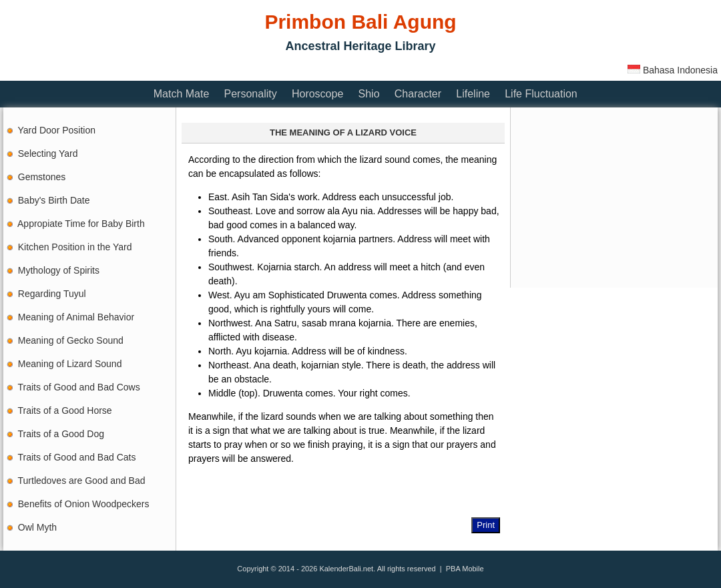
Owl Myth (37, 527)
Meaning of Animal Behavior (76, 317)
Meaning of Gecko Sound (71, 340)
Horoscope (317, 94)
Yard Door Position (57, 130)
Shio (369, 94)
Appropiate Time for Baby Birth (81, 224)
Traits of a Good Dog (61, 434)
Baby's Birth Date (54, 200)
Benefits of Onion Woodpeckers (84, 504)
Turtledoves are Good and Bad (82, 481)
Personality (251, 94)
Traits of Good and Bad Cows (79, 387)
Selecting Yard (48, 154)
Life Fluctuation (541, 94)
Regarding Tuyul (52, 294)
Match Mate (182, 94)
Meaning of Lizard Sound (70, 364)
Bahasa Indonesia (673, 70)
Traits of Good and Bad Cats (77, 457)
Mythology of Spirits (59, 270)
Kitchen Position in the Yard (75, 247)
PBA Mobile (465, 569)
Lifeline (473, 94)
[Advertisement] (246, 68)
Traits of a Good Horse (65, 410)
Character (418, 94)
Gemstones (42, 177)
